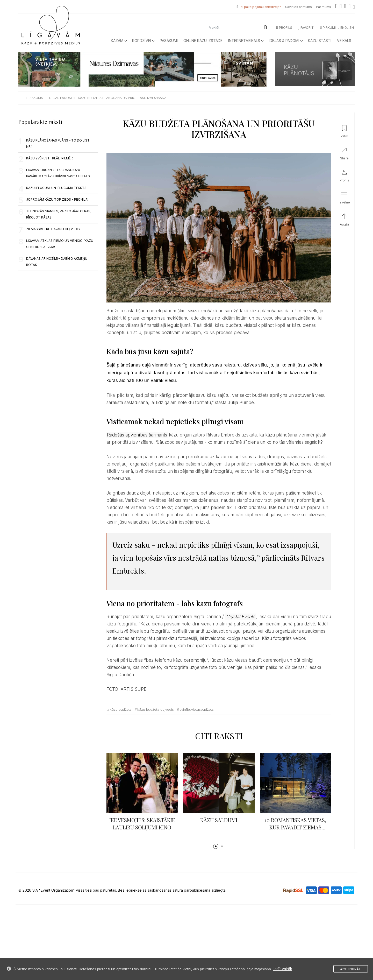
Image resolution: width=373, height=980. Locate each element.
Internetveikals (246, 41)
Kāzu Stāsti (320, 41)
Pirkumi (328, 28)
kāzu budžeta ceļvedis (156, 709)
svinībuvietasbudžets (197, 709)
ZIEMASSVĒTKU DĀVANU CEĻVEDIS (53, 229)
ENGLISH (346, 28)
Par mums (324, 7)
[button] (216, 846)
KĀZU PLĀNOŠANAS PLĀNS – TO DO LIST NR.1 (58, 143)
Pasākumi (169, 41)
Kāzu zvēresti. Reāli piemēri (50, 158)
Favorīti (306, 28)
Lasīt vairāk (282, 969)
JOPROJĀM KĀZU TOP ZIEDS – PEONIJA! (57, 199)
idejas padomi (60, 98)
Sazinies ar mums (299, 7)
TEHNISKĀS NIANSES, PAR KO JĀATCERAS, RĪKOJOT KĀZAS (59, 214)
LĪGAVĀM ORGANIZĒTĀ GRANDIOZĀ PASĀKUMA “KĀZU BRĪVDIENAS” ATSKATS (58, 173)
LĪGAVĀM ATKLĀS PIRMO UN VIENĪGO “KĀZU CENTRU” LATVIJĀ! (60, 244)
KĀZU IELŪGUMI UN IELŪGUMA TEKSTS (56, 188)
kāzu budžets (121, 709)
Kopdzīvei (143, 41)
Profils (284, 28)
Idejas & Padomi (286, 41)
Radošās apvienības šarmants (137, 435)
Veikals (344, 41)
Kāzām (119, 41)
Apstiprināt (351, 969)
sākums (36, 98)
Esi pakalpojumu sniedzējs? (260, 7)
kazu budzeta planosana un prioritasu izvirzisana (122, 98)
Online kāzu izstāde (203, 41)
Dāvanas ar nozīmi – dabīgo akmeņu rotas (57, 262)
